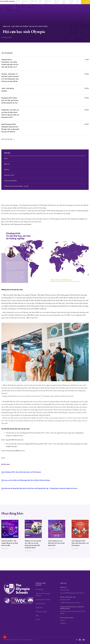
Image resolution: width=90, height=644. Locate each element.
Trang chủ (7, 26)
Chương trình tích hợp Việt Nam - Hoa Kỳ (16, 186)
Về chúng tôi (40, 589)
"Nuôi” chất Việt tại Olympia (8, 90)
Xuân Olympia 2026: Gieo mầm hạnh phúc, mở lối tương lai (80, 543)
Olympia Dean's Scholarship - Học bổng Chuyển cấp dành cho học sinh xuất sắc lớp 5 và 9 (10, 63)
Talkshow (63, 623)
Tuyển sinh (39, 608)
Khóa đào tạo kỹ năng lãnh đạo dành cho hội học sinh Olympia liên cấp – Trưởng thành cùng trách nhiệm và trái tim (39, 489)
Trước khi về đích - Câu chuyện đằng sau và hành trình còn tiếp (10, 543)
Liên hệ (38, 620)
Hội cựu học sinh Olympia (38, 26)
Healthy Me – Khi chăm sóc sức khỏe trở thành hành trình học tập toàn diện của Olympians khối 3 (10, 114)
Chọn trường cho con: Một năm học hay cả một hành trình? (56, 543)
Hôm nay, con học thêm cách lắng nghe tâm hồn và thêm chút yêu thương (26, 481)
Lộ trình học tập (41, 604)
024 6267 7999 (65, 600)
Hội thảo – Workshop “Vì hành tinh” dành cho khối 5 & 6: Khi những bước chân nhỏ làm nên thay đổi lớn (10, 78)
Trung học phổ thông (10, 181)
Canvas (62, 620)
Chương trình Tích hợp (43, 600)
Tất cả (6, 159)
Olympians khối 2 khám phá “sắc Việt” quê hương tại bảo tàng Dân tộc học (10, 100)
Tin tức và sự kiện (41, 612)
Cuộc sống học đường (20, 26)
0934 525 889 (65, 590)
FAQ (37, 616)
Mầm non (7, 164)
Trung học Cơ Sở (9, 175)
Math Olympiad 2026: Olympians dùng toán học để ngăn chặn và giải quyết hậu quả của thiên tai (10, 128)
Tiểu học (7, 170)
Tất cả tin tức (8, 139)
